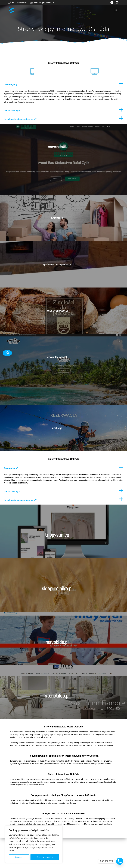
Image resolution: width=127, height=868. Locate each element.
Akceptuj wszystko (45, 857)
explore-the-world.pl (57, 357)
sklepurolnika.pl (57, 589)
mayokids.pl (57, 642)
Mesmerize (66, 858)
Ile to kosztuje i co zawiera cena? (20, 119)
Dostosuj (19, 857)
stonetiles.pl (57, 696)
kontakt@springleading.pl (44, 3)
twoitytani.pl (57, 218)
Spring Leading (69, 856)
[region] (34, 844)
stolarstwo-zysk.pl (57, 147)
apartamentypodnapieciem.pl (57, 264)
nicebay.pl (57, 428)
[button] (63, 83)
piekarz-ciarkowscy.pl (57, 311)
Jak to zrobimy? (12, 111)
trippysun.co (57, 535)
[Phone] (120, 861)
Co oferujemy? (11, 85)
